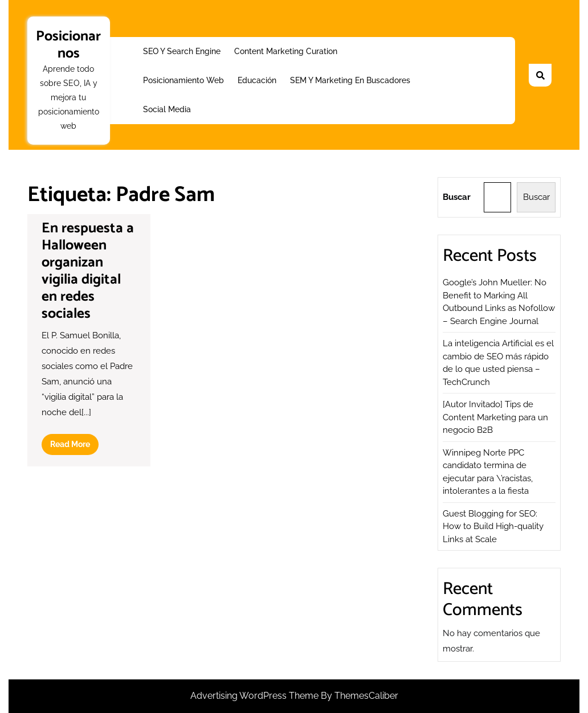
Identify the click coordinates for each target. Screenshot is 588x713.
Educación (257, 80)
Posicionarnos (68, 45)
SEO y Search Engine (182, 51)
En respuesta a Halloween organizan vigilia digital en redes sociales (88, 271)
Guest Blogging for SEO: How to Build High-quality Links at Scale (493, 526)
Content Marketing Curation (286, 51)
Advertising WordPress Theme (256, 696)
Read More (74, 446)
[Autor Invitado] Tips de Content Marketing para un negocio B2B (495, 417)
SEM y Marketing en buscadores (350, 80)
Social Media (167, 109)
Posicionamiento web (183, 80)
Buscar (457, 197)
